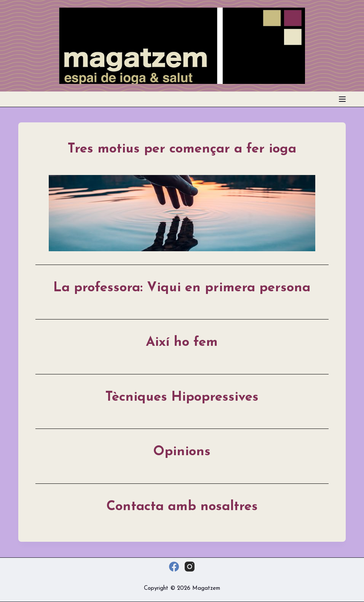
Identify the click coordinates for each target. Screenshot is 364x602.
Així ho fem (182, 343)
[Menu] (342, 99)
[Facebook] (174, 567)
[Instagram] (190, 567)
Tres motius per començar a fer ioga (182, 149)
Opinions (182, 452)
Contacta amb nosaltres (182, 507)
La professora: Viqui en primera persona (182, 288)
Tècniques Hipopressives (182, 397)
